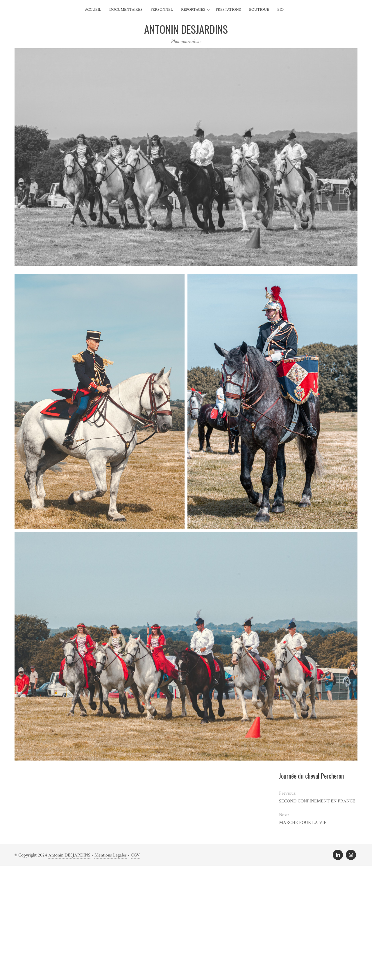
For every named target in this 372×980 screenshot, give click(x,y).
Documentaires (126, 10)
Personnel (162, 10)
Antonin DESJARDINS (69, 855)
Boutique (259, 10)
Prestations (228, 10)
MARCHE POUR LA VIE (303, 823)
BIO (280, 10)
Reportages (193, 10)
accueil (93, 10)
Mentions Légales (111, 855)
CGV (135, 855)
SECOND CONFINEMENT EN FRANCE (317, 801)
